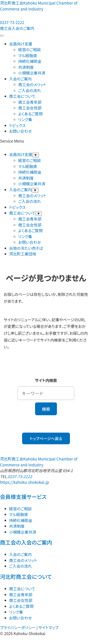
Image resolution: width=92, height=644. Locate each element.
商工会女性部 (30, 108)
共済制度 (26, 67)
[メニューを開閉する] (2, 36)
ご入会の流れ (29, 90)
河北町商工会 (39, 6)
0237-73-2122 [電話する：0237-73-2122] (12, 22)
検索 (46, 409)
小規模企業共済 (32, 73)
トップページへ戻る (46, 438)
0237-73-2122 (20, 476)
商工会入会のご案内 (17, 28)
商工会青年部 (30, 102)
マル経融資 (28, 55)
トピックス (17, 125)
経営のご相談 (29, 49)
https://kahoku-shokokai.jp (24, 482)
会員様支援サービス (23, 497)
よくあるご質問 (30, 114)
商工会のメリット (32, 84)
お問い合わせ (20, 131)
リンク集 (25, 119)
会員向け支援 (21, 44)
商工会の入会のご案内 (26, 542)
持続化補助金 (30, 61)
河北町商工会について (26, 577)
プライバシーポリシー (18, 627)
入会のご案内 (20, 79)
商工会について (22, 96)
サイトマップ (49, 627)
